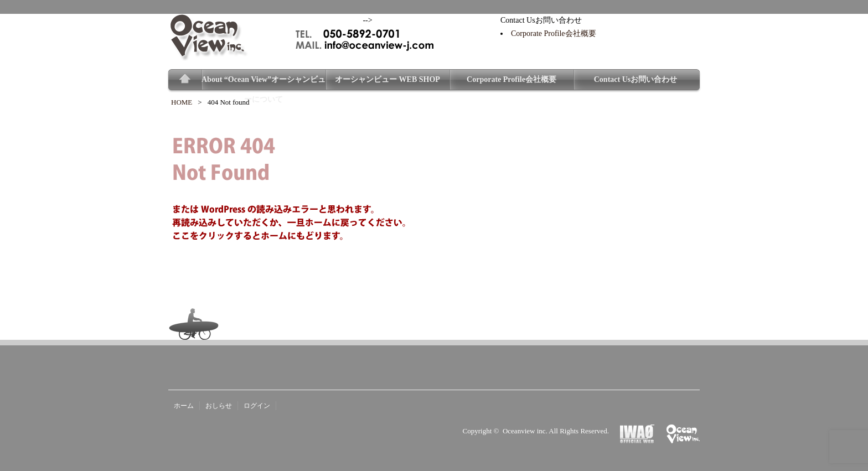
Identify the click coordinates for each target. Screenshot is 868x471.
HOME (182, 102)
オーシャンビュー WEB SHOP (387, 79)
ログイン (257, 406)
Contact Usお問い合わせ (636, 79)
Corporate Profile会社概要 (554, 33)
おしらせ (219, 406)
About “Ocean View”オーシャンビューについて (263, 82)
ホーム (184, 406)
